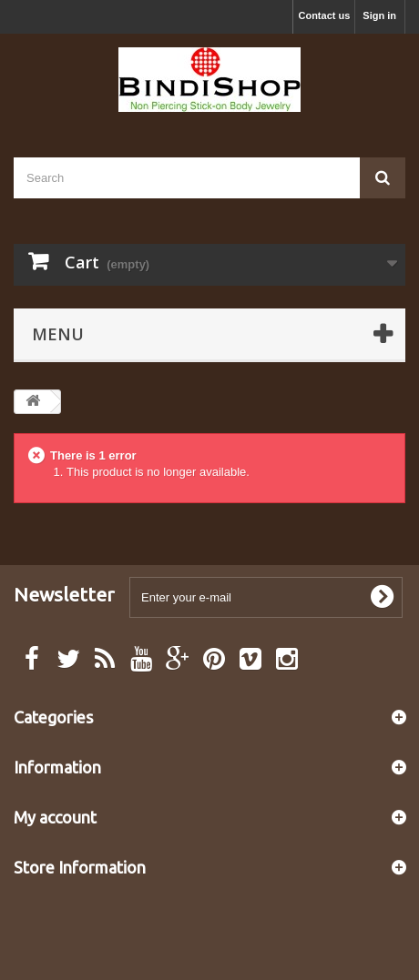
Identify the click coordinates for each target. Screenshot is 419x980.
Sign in (379, 15)
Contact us (324, 15)
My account (55, 817)
